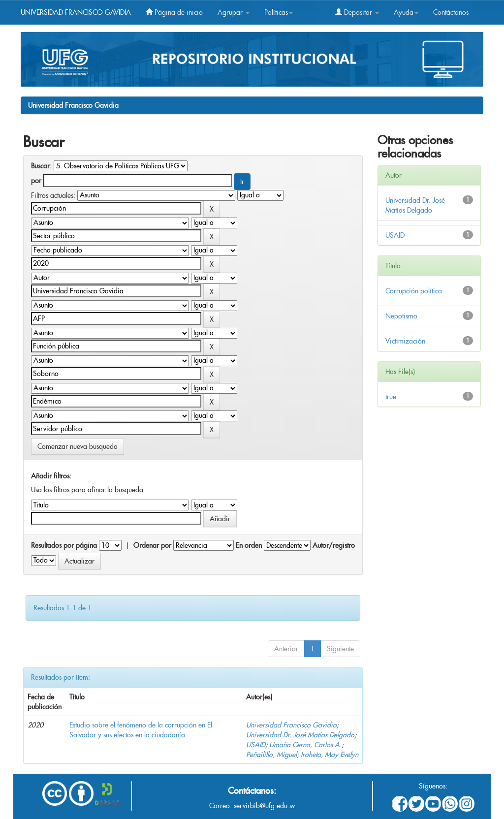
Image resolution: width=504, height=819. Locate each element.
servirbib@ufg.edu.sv (264, 806)
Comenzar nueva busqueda (78, 446)
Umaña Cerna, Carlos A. (305, 745)
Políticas (279, 12)
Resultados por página (64, 545)
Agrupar (234, 12)
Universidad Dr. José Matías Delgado (300, 735)
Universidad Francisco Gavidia (73, 105)
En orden (249, 545)
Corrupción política (414, 291)
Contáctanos (451, 12)
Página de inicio (174, 12)
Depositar (357, 12)
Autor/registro (334, 545)
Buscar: (41, 166)
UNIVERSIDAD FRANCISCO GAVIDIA (76, 12)
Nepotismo (401, 316)
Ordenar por (152, 545)
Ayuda (406, 12)
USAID (256, 745)
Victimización (405, 341)
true (391, 397)
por (36, 181)
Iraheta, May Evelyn (330, 755)
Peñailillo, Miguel (271, 755)
